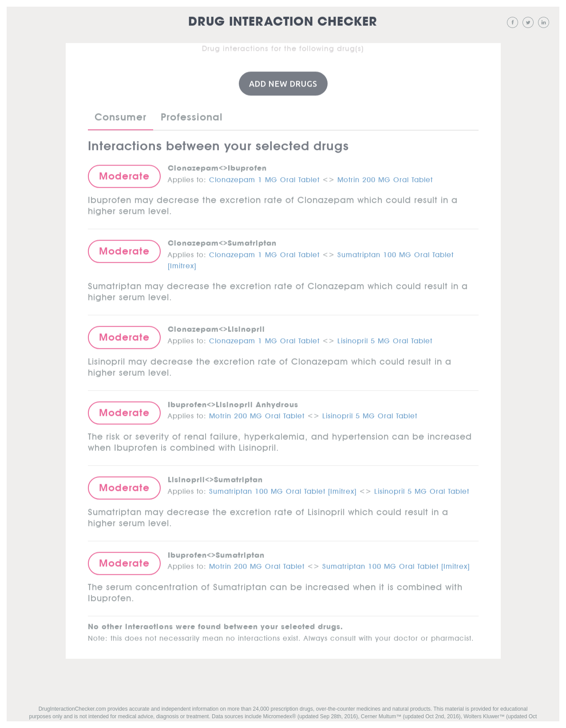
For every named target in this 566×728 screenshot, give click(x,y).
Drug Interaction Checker (283, 22)
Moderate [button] (124, 175)
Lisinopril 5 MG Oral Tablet (385, 339)
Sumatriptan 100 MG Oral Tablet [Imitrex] (283, 490)
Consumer (121, 116)
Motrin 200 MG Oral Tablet (385, 178)
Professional (192, 116)
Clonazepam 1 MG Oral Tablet (264, 178)
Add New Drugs (283, 83)
